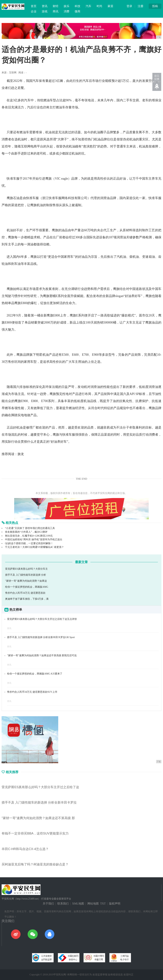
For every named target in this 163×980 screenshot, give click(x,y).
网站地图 (93, 904)
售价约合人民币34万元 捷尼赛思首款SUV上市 (32, 692)
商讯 (56, 11)
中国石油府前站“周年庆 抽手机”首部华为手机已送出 (34, 540)
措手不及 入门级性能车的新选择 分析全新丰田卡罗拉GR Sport (41, 637)
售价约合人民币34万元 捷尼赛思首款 (25, 593)
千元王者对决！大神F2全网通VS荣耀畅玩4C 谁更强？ (34, 547)
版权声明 (115, 904)
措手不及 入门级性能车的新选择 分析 (26, 575)
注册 (141, 6)
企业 (34, 11)
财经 (56, 6)
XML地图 (78, 904)
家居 (110, 6)
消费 (67, 11)
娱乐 (67, 6)
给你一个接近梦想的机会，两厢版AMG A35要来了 (35, 674)
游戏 (45, 11)
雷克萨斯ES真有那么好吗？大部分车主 (26, 569)
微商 (78, 11)
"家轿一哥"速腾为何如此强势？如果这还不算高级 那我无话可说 (42, 655)
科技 (78, 6)
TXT (103, 904)
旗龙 (21, 454)
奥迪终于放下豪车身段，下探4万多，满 (27, 599)
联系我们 (63, 904)
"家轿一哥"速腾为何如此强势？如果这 (26, 581)
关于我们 (48, 904)
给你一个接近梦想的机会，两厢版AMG (27, 587)
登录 (129, 6)
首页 (34, 6)
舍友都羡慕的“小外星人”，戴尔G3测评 (26, 532)
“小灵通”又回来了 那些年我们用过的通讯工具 (30, 528)
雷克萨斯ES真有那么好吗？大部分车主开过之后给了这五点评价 (42, 619)
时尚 (99, 6)
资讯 (45, 6)
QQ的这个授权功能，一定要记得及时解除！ (29, 543)
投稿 (155, 6)
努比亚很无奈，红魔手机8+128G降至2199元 (29, 536)
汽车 (88, 6)
